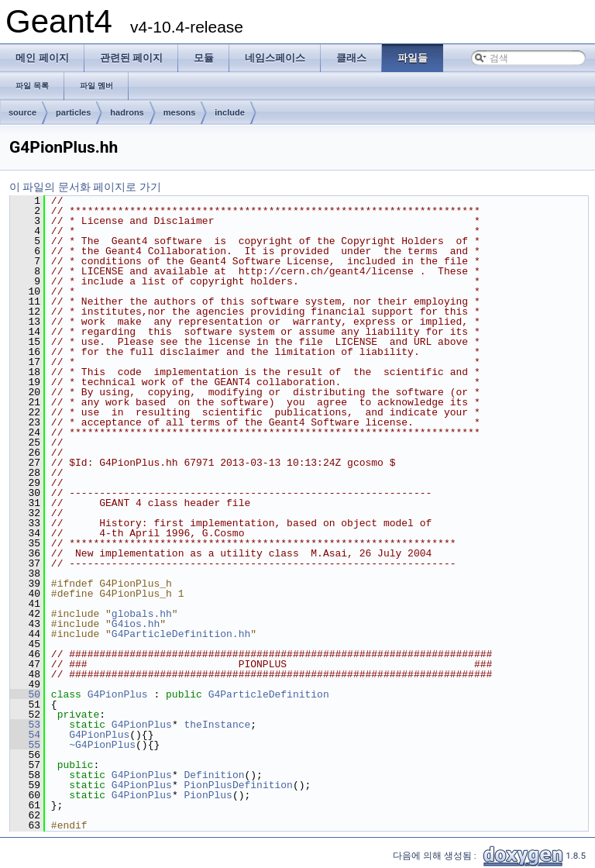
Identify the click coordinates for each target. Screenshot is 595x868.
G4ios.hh (136, 624)
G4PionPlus (118, 694)
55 (25, 745)
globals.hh (142, 614)
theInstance (217, 725)
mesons (180, 112)
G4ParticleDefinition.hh (181, 634)
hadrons (127, 112)
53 (25, 725)
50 (25, 694)
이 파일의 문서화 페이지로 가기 (85, 187)
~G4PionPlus (102, 745)
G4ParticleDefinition (269, 694)
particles (73, 112)
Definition (214, 775)
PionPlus (208, 795)
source (22, 112)
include (230, 112)
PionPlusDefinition (238, 785)
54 (25, 735)
